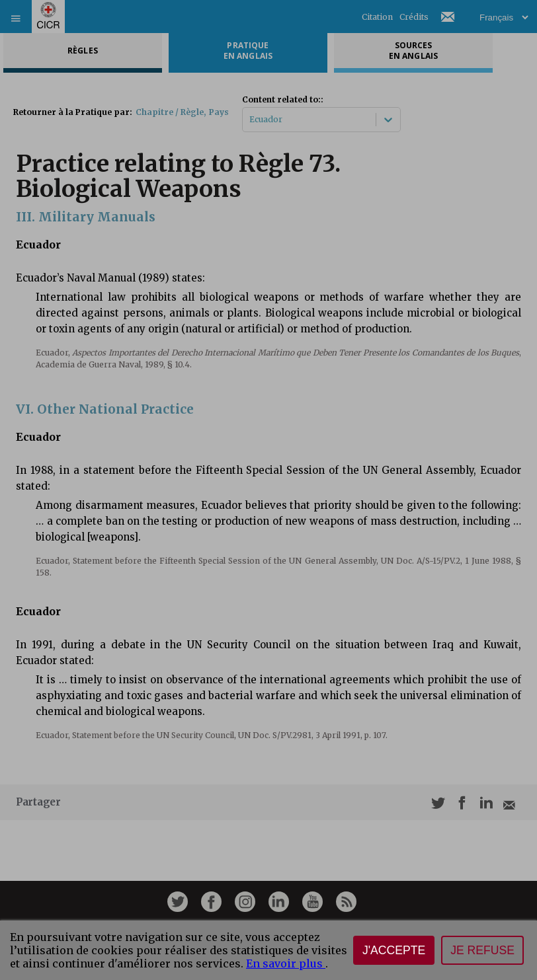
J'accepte (394, 950)
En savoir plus (286, 963)
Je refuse (482, 950)
